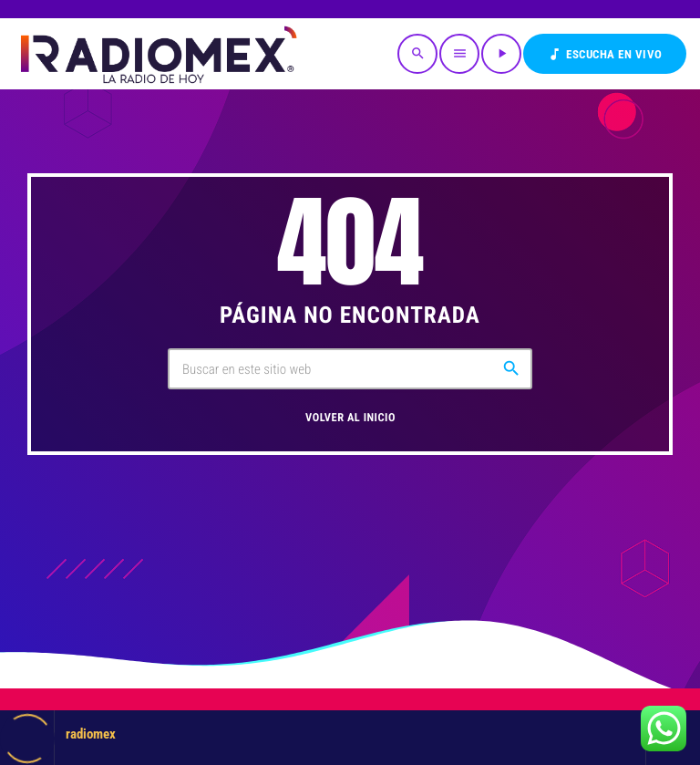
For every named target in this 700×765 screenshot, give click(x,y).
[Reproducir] (501, 54)
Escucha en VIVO (605, 54)
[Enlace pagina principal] (157, 54)
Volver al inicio (350, 418)
